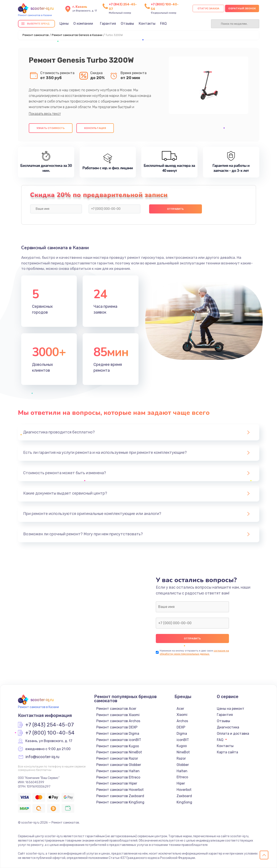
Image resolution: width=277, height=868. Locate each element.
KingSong (184, 802)
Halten (182, 771)
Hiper (181, 783)
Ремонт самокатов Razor (117, 758)
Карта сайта (227, 752)
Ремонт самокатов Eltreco (118, 777)
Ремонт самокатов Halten (118, 771)
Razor (181, 758)
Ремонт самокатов (36, 35)
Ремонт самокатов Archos (118, 721)
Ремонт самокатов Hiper (117, 783)
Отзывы (127, 24)
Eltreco (182, 777)
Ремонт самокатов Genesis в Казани (77, 35)
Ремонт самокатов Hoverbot (120, 790)
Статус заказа (209, 8)
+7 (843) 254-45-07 (50, 725)
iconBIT (183, 740)
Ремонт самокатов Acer (116, 709)
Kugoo (182, 746)
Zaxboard (184, 796)
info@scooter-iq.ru (42, 757)
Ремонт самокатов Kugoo (118, 746)
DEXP (181, 727)
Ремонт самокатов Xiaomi (118, 715)
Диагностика (228, 727)
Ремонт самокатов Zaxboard (120, 796)
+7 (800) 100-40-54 (50, 733)
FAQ (163, 24)
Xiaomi (182, 715)
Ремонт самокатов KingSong (120, 802)
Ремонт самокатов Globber (119, 765)
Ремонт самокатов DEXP (117, 727)
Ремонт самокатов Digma (118, 734)
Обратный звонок (242, 8)
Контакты (147, 24)
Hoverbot (184, 790)
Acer (180, 709)
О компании (83, 24)
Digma (182, 734)
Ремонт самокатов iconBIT (119, 740)
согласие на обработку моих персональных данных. (194, 652)
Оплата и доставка (233, 734)
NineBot (183, 752)
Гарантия (108, 24)
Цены (64, 24)
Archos (182, 721)
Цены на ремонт (231, 709)
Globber (183, 765)
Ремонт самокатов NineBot (119, 752)
